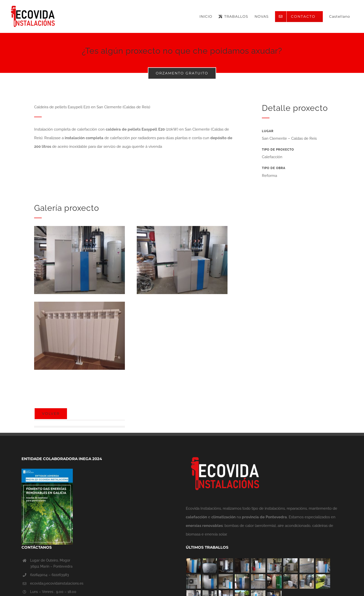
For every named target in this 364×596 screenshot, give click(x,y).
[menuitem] (340, 16)
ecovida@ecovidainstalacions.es (57, 583)
